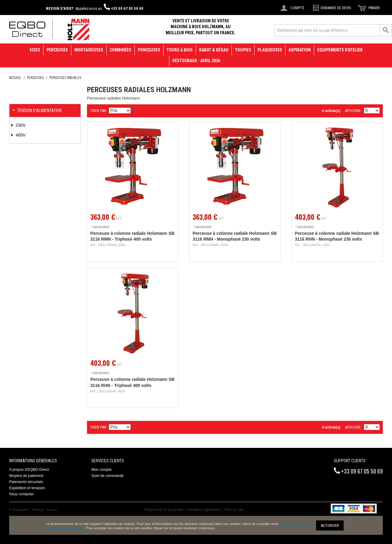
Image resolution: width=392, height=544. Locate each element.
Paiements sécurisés (26, 482)
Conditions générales (204, 510)
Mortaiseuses (89, 50)
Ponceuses (149, 50)
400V (20, 135)
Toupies (243, 50)
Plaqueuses (270, 50)
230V (20, 125)
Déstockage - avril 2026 (196, 61)
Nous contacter (22, 494)
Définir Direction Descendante (136, 111)
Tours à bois (180, 50)
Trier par (98, 111)
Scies (35, 50)
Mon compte (101, 470)
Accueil (15, 78)
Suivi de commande (107, 476)
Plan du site (234, 510)
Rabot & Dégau (214, 50)
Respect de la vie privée (164, 510)
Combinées (121, 50)
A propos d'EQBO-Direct (29, 470)
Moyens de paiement (26, 476)
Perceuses (57, 50)
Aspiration (300, 50)
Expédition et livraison (27, 488)
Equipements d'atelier (340, 50)
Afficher (353, 111)
